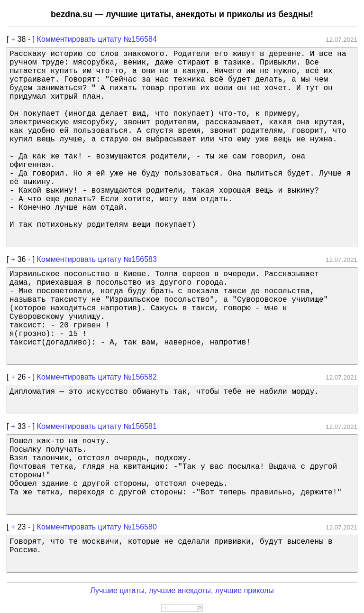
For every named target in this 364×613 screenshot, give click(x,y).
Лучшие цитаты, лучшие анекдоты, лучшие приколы (182, 590)
